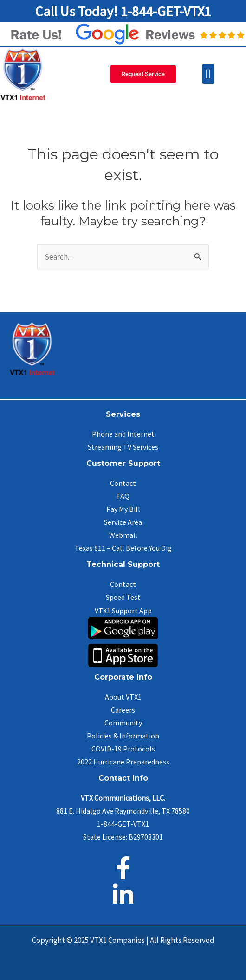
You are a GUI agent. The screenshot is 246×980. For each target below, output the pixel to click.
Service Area (123, 522)
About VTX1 (123, 697)
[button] (208, 74)
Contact (123, 483)
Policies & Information (123, 736)
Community (123, 723)
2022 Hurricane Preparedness (123, 762)
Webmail (123, 535)
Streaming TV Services (123, 447)
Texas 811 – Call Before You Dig (123, 548)
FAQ (123, 496)
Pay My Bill (123, 509)
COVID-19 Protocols (123, 749)
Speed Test (123, 597)
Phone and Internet (123, 434)
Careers (123, 710)
